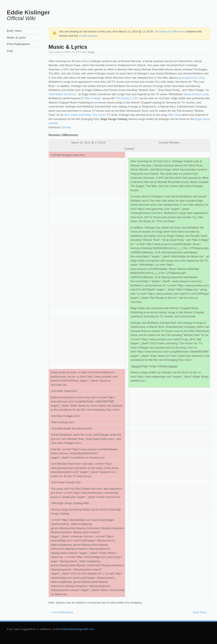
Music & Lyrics (16, 38)
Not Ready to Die (127, 98)
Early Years (202, 612)
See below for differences (170, 31)
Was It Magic (93, 98)
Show (66, 127)
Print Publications (61, 612)
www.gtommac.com (191, 78)
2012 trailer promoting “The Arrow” (85, 115)
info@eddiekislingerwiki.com (77, 629)
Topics (91, 52)
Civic (10, 51)
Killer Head (174, 115)
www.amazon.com (196, 94)
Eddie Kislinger (28, 12)
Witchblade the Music (63, 94)
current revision (88, 36)
